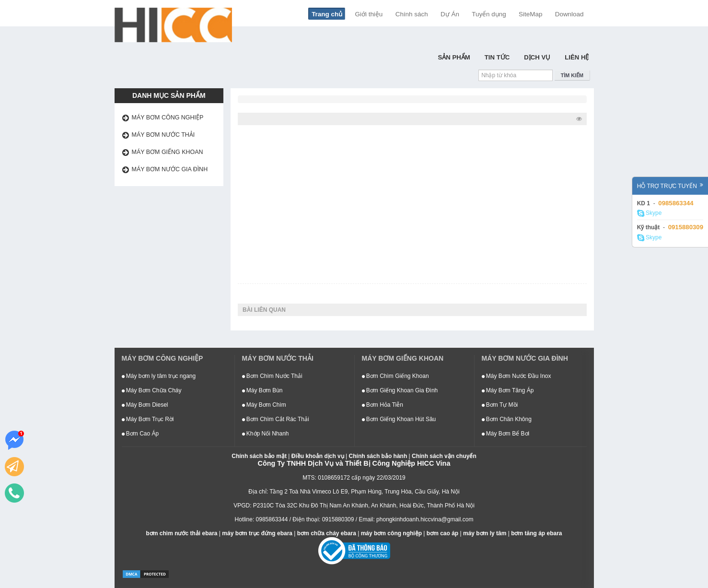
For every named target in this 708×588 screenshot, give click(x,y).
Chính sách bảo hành (378, 456)
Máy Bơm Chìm (264, 405)
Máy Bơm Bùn (262, 390)
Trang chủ (327, 14)
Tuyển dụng (489, 14)
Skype (650, 213)
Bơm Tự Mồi (500, 405)
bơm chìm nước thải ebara (181, 533)
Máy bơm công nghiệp (168, 118)
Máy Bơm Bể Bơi (506, 434)
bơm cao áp (442, 533)
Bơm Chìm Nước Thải (272, 376)
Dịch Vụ (537, 57)
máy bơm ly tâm (485, 533)
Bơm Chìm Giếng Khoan (395, 376)
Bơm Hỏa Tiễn (383, 405)
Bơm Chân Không (507, 419)
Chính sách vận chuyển (444, 456)
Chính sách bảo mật (259, 456)
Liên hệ (577, 57)
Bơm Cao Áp (140, 434)
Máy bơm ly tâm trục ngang (159, 376)
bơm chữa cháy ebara (327, 533)
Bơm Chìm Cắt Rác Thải (276, 419)
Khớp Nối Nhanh (266, 434)
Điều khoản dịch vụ (318, 456)
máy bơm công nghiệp (391, 533)
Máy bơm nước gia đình (170, 169)
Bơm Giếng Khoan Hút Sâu (399, 419)
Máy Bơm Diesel (145, 405)
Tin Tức (497, 57)
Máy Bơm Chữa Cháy (152, 390)
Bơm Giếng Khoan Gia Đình (400, 390)
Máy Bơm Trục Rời (148, 419)
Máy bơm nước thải (163, 135)
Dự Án (450, 14)
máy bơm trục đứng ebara (257, 533)
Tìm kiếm (572, 75)
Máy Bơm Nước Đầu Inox (516, 376)
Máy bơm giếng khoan (168, 152)
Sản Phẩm (454, 57)
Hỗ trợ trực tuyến (670, 186)
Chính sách (412, 14)
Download (569, 14)
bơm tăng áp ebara (536, 533)
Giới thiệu (369, 14)
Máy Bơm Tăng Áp (508, 390)
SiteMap (530, 14)
